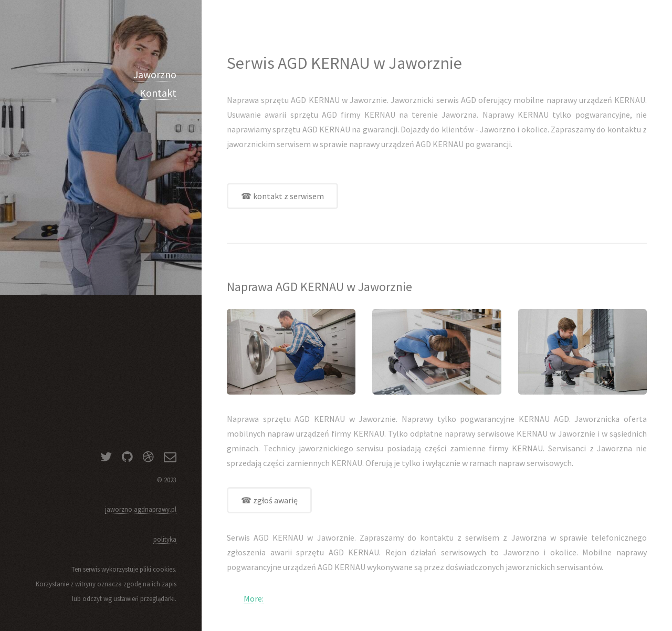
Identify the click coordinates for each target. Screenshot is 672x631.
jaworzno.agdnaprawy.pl (141, 509)
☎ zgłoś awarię (269, 500)
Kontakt (158, 93)
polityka (165, 539)
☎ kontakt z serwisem (282, 196)
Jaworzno (155, 74)
